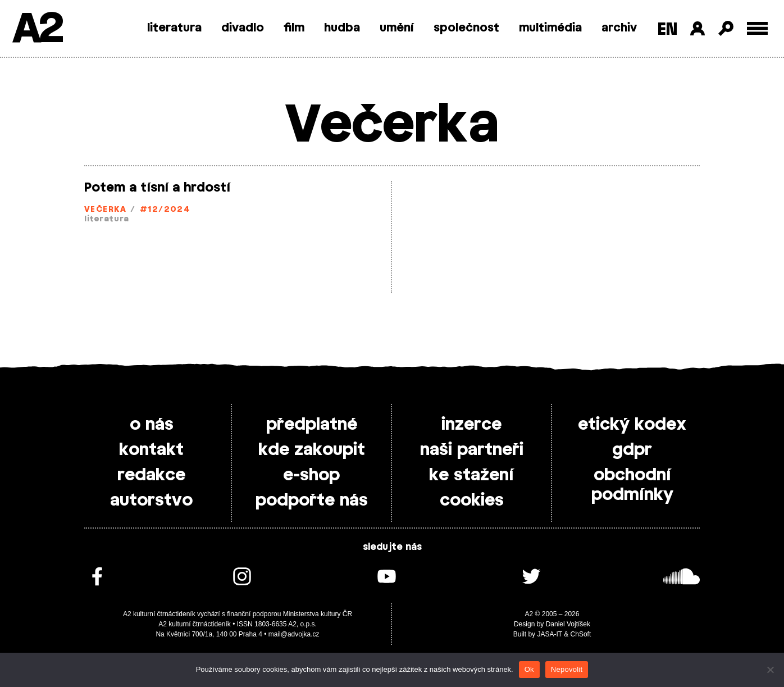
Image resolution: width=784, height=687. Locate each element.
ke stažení (471, 475)
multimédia (550, 28)
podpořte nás (312, 501)
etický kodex (632, 425)
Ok (529, 669)
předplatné (312, 425)
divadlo (243, 28)
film (294, 28)
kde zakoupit (312, 450)
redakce (151, 475)
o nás (152, 425)
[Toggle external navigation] (757, 28)
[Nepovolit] (770, 670)
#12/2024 (165, 210)
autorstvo (151, 501)
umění (397, 28)
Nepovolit (567, 669)
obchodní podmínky (632, 485)
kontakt (151, 450)
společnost (466, 28)
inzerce (471, 425)
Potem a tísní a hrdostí (157, 188)
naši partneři (472, 450)
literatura (174, 28)
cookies (472, 501)
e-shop (311, 475)
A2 (37, 29)
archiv (619, 28)
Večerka (105, 210)
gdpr (632, 450)
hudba (342, 28)
